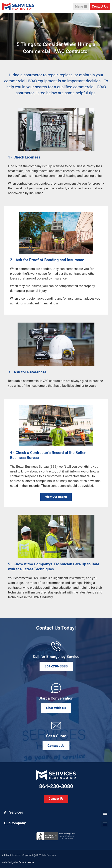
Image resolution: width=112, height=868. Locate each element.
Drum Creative (26, 862)
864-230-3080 (56, 786)
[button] (56, 708)
